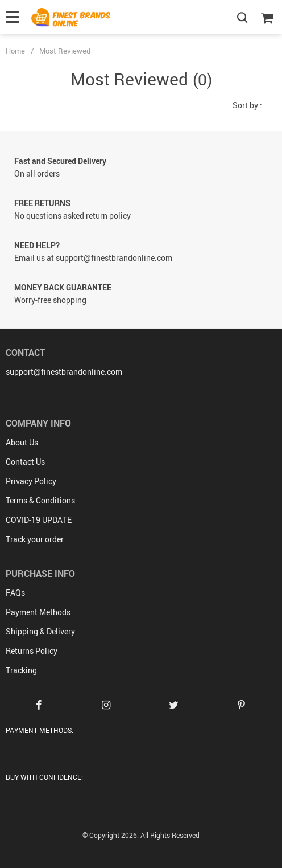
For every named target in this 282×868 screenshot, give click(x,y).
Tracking (21, 670)
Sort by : (247, 105)
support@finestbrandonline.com (64, 372)
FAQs (15, 593)
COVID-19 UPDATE (39, 520)
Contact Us (25, 462)
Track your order (35, 539)
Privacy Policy (31, 481)
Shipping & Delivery (40, 631)
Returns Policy (32, 651)
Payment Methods (38, 612)
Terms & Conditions (40, 500)
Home (15, 51)
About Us (22, 442)
